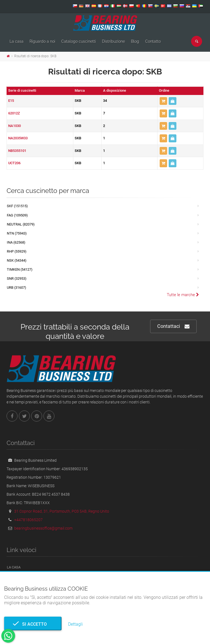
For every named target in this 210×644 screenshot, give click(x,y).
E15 (11, 101)
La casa (17, 41)
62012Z (14, 113)
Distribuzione (113, 41)
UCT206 (14, 163)
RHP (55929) (17, 251)
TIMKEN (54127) (20, 269)
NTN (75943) (17, 233)
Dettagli (75, 624)
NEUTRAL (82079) (21, 224)
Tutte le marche (183, 295)
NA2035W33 (18, 138)
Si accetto (33, 624)
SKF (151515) (17, 206)
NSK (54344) (17, 260)
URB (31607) (17, 288)
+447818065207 (28, 520)
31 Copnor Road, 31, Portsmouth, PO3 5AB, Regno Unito (62, 511)
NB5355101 (17, 151)
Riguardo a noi (42, 41)
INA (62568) (16, 242)
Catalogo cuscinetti (79, 41)
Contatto (153, 41)
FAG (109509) (17, 215)
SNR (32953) (17, 278)
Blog (135, 41)
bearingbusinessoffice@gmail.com (43, 528)
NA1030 (14, 126)
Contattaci (173, 326)
